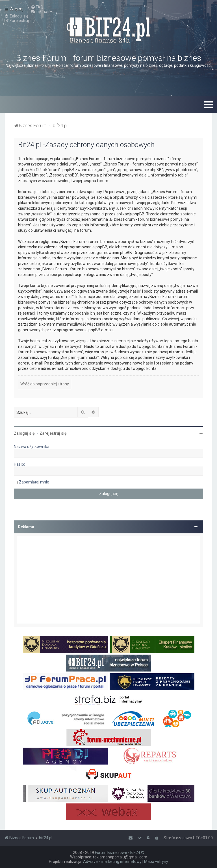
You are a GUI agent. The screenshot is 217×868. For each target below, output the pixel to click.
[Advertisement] (108, 580)
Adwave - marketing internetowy (112, 862)
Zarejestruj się (53, 433)
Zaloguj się (24, 433)
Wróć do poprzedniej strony (45, 384)
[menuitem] (37, 7)
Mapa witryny (156, 862)
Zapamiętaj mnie (34, 482)
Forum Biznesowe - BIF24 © (120, 852)
